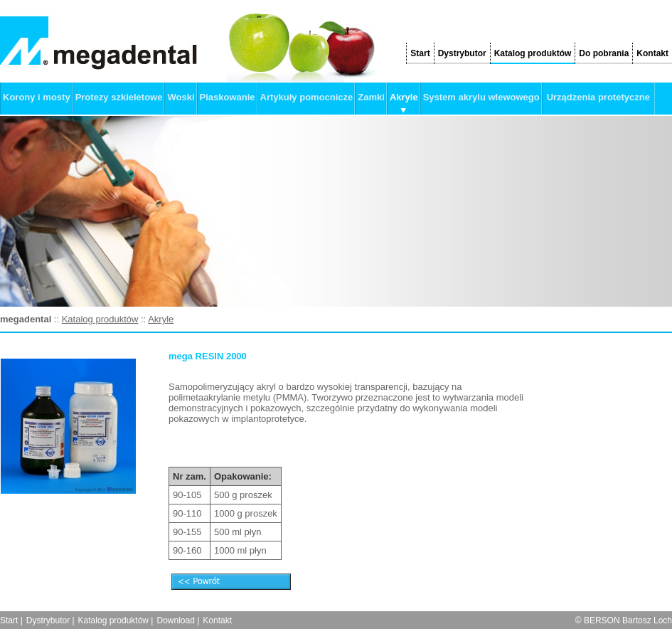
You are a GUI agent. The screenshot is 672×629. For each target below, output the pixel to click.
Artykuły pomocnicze (307, 97)
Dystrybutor (462, 53)
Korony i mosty (37, 97)
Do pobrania (604, 53)
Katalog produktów (533, 53)
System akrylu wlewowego (481, 97)
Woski (181, 97)
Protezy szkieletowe (119, 97)
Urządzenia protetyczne (598, 97)
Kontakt (652, 53)
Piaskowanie (228, 97)
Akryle (404, 97)
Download (175, 620)
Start (420, 53)
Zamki (371, 97)
